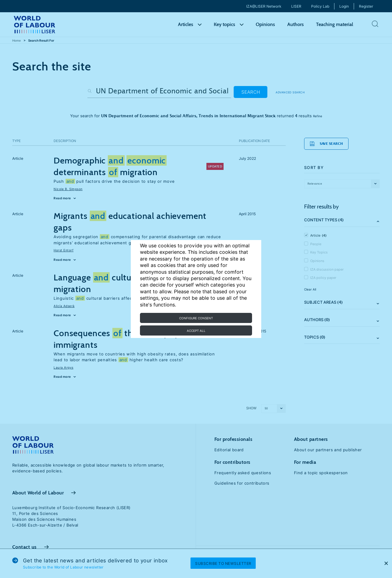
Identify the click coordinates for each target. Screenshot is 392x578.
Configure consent (196, 318)
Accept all (196, 331)
